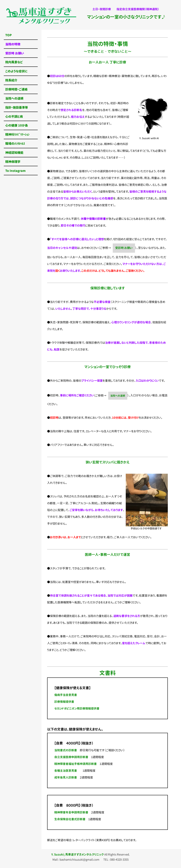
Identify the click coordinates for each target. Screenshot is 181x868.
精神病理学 (13, 162)
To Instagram (15, 171)
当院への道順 (118, 396)
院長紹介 (11, 80)
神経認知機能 (14, 153)
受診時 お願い (124, 248)
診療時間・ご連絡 (16, 89)
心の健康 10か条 (17, 125)
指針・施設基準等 (17, 107)
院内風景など (14, 62)
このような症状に (16, 71)
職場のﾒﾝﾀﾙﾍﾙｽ (15, 143)
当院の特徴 (13, 44)
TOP (8, 35)
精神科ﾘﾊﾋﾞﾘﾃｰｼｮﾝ (17, 134)
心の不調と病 (14, 116)
